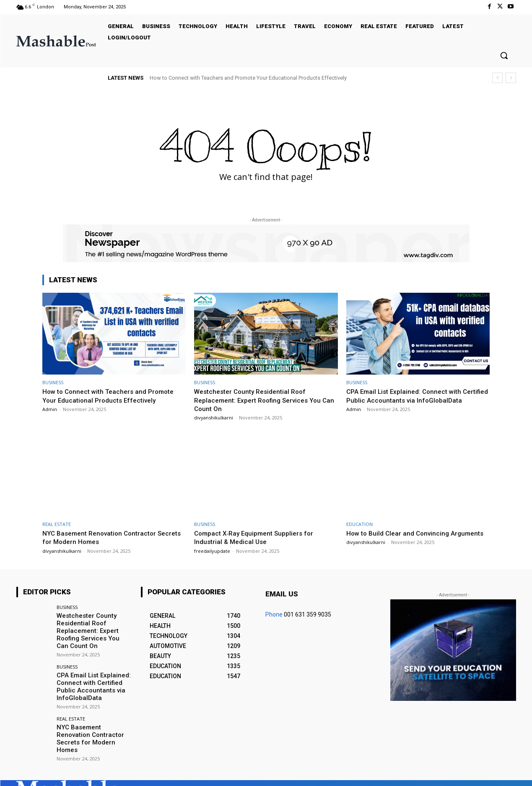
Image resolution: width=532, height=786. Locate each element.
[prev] (497, 78)
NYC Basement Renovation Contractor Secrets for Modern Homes (104, 537)
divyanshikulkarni (214, 418)
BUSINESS (53, 382)
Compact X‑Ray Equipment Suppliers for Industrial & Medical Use (259, 537)
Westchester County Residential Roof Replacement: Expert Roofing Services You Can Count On (263, 400)
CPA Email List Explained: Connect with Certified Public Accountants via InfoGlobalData (409, 400)
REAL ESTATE (57, 524)
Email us (282, 594)
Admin (50, 409)
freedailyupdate (212, 551)
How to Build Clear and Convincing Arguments (401, 537)
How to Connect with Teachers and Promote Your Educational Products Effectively (248, 78)
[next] (511, 78)
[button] (504, 55)
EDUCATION (359, 524)
